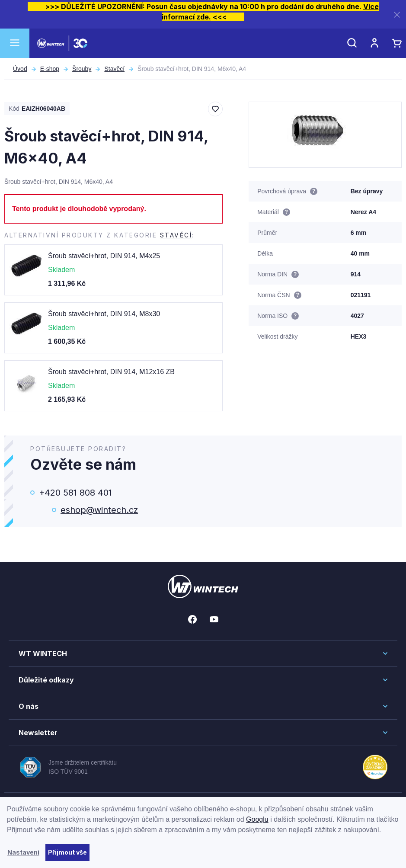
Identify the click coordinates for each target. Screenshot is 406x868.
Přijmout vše (67, 852)
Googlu (257, 819)
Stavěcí (114, 69)
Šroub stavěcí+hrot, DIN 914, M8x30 (104, 314)
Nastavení (23, 852)
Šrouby (82, 69)
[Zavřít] (397, 14)
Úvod (20, 69)
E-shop (50, 69)
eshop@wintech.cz (99, 510)
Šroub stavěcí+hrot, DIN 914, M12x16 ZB (111, 372)
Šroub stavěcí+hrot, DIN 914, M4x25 (104, 256)
